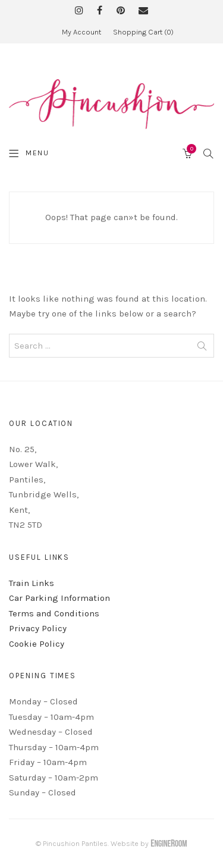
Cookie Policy (37, 644)
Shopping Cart (143, 32)
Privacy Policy (38, 628)
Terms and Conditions (54, 613)
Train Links (32, 583)
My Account (81, 32)
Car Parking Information (59, 598)
